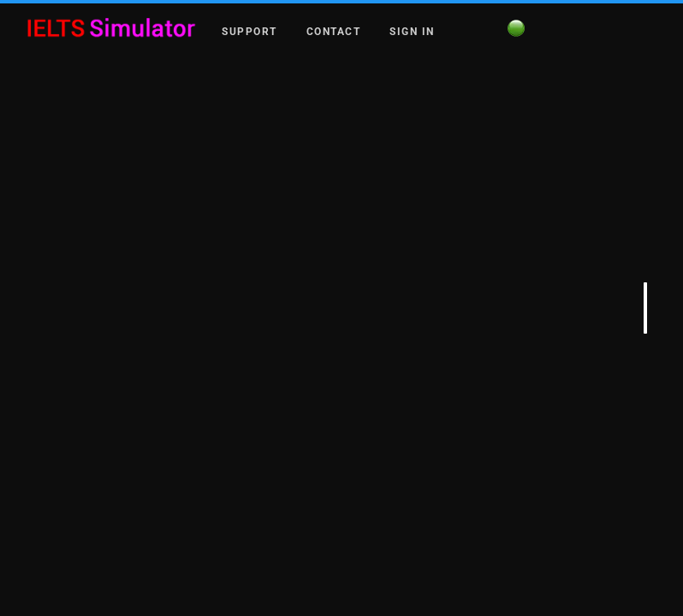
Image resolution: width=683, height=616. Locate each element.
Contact (334, 31)
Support (249, 31)
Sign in (412, 31)
